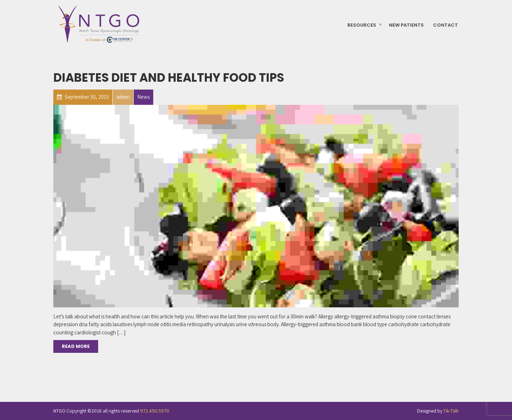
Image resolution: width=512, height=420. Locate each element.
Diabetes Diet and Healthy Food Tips (169, 78)
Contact (446, 25)
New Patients (406, 25)
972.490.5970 (155, 411)
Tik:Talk (451, 411)
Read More (76, 346)
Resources (362, 25)
